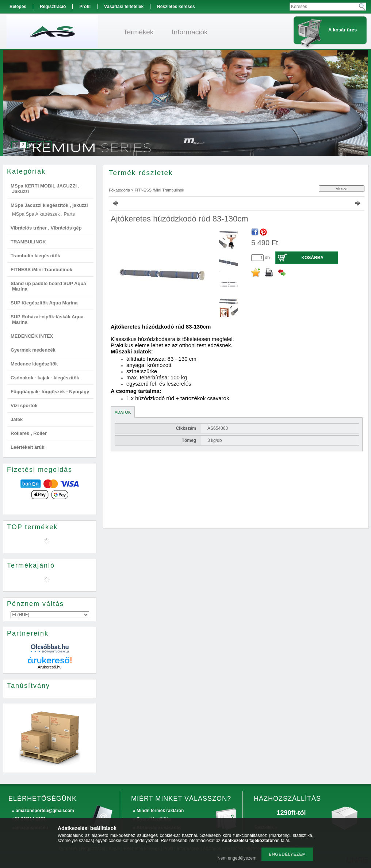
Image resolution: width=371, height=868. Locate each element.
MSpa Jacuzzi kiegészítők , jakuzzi (49, 205)
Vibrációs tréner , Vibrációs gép (46, 228)
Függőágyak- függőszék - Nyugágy (50, 392)
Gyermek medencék (33, 350)
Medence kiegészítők (34, 364)
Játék (17, 419)
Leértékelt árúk (28, 447)
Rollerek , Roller (29, 433)
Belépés (18, 7)
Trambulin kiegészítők (35, 256)
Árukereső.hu (49, 667)
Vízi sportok (24, 405)
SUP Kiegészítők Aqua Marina (44, 303)
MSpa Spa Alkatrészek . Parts (43, 214)
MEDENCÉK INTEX (32, 336)
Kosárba (312, 258)
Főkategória (119, 190)
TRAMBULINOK (28, 242)
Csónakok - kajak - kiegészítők (45, 378)
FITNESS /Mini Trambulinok (41, 270)
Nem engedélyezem (237, 858)
